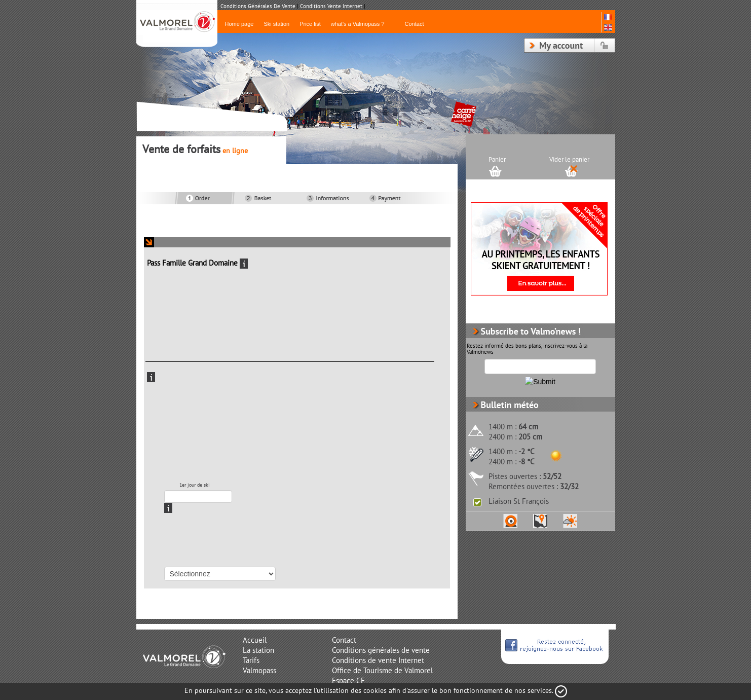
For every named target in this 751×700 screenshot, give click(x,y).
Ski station (276, 24)
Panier (497, 160)
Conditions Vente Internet (331, 6)
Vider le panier (569, 160)
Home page (239, 24)
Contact (415, 24)
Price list (310, 24)
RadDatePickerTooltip (239, 497)
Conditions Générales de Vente (258, 6)
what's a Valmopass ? (358, 24)
